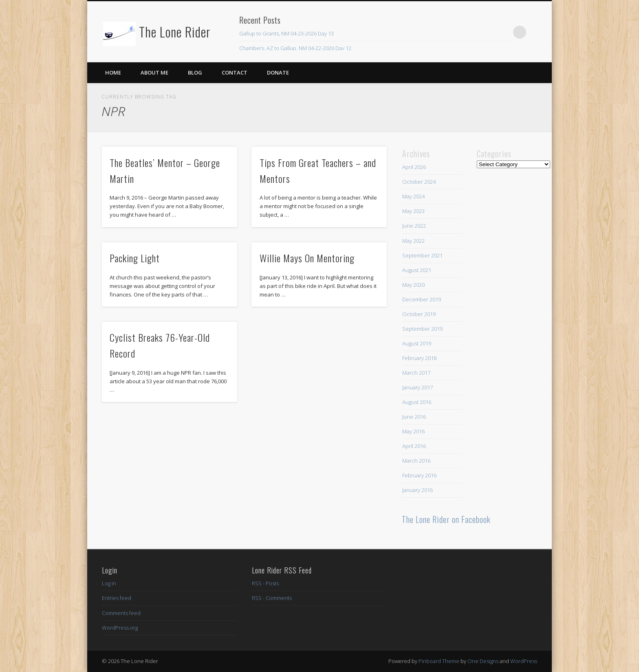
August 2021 (417, 270)
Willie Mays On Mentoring (307, 258)
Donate (278, 72)
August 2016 (417, 402)
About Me (154, 72)
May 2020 (413, 285)
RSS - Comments (272, 598)
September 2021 (422, 255)
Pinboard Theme (439, 661)
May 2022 (413, 241)
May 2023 (413, 211)
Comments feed (121, 613)
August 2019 (417, 343)
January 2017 (418, 387)
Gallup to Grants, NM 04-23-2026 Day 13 (286, 33)
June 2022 (414, 226)
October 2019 (419, 314)
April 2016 (414, 446)
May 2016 (413, 431)
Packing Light (135, 258)
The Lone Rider (175, 32)
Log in (109, 583)
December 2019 (422, 299)
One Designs (483, 661)
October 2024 (419, 182)
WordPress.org (120, 628)
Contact (235, 72)
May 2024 (413, 196)
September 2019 (422, 329)
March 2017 (416, 373)
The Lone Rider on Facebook (446, 519)
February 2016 (419, 475)
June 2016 (414, 417)
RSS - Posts (265, 583)
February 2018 (419, 358)
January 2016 (418, 490)
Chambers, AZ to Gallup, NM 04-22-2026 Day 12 (295, 48)
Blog (195, 72)
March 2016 (416, 461)
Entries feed (117, 598)
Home (113, 72)
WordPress (524, 661)
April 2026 (414, 167)
